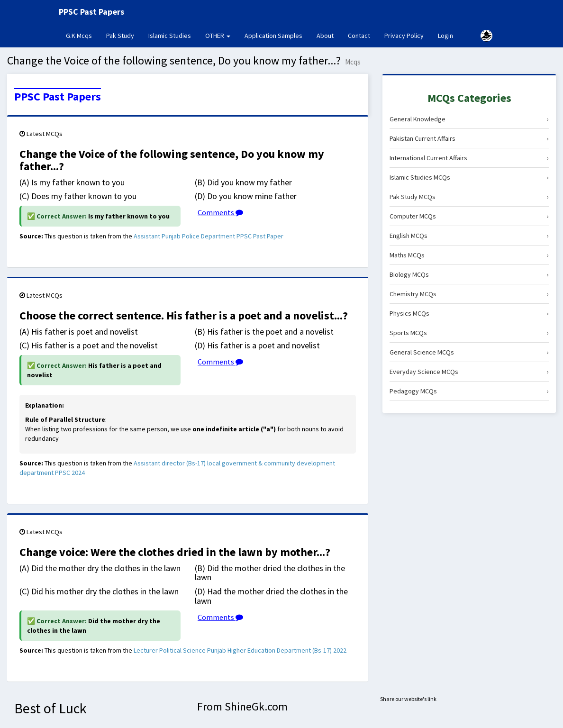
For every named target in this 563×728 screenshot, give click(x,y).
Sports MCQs (469, 333)
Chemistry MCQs (469, 294)
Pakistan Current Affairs (469, 138)
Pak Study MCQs (469, 197)
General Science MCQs (469, 352)
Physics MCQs (469, 313)
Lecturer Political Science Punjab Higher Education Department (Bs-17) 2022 (240, 650)
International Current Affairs (469, 158)
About (325, 36)
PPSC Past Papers (58, 97)
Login (445, 36)
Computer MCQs (469, 216)
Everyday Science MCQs (469, 372)
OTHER (218, 36)
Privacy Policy (404, 36)
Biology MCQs (469, 274)
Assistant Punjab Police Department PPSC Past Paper (209, 236)
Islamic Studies (170, 36)
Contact (359, 36)
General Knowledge (469, 119)
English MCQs (469, 236)
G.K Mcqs (82, 35)
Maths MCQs (469, 255)
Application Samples (273, 36)
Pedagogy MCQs (469, 391)
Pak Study (120, 36)
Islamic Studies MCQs (469, 177)
